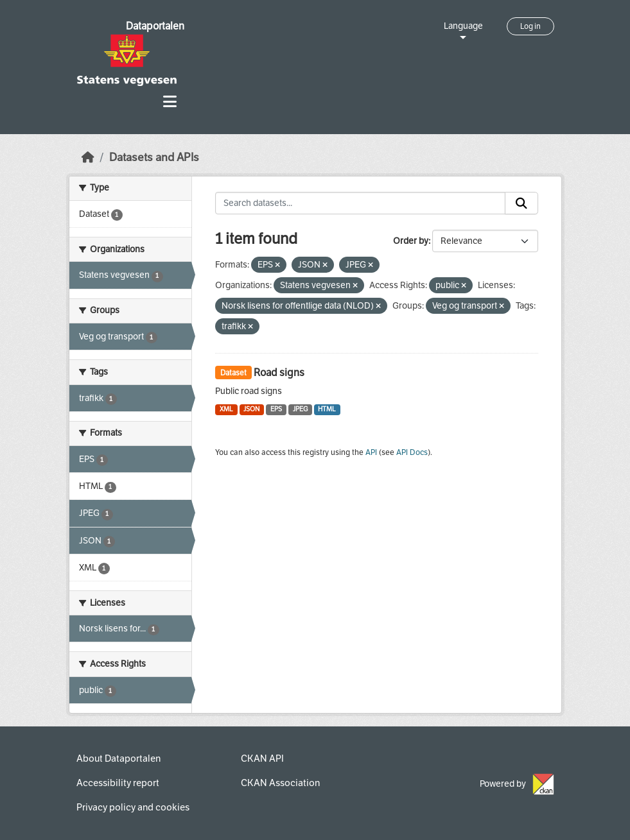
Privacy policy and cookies (133, 807)
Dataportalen (155, 26)
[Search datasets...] (360, 203)
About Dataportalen (118, 759)
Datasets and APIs (154, 158)
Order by (411, 241)
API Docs (412, 452)
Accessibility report (118, 783)
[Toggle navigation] (170, 102)
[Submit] (521, 203)
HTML (327, 409)
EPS (276, 409)
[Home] (88, 158)
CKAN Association (280, 783)
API (371, 452)
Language (463, 26)
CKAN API (262, 759)
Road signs (279, 373)
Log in (530, 26)
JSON (251, 409)
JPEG (300, 409)
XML (226, 409)
